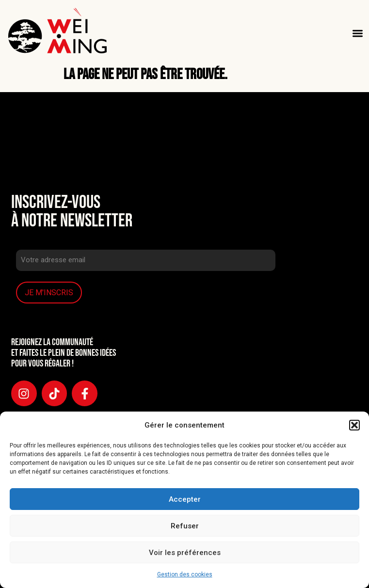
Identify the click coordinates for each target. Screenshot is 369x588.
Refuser (185, 526)
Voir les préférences (185, 553)
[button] (354, 425)
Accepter (185, 499)
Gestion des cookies (185, 574)
